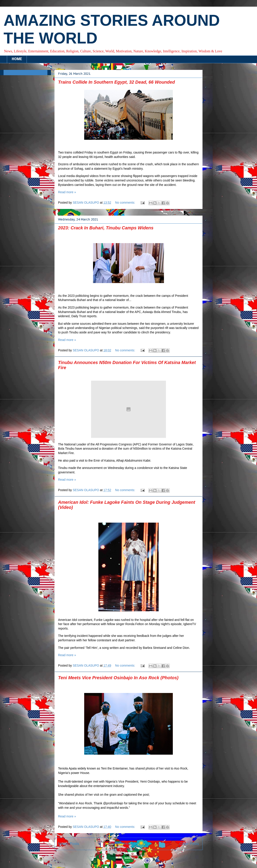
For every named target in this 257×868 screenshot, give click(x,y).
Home (129, 844)
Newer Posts (69, 844)
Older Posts (189, 844)
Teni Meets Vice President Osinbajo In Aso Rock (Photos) (118, 678)
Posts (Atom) (138, 856)
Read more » (67, 192)
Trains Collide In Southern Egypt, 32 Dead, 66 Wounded (116, 82)
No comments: (126, 203)
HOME (17, 59)
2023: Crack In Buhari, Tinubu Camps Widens (106, 228)
